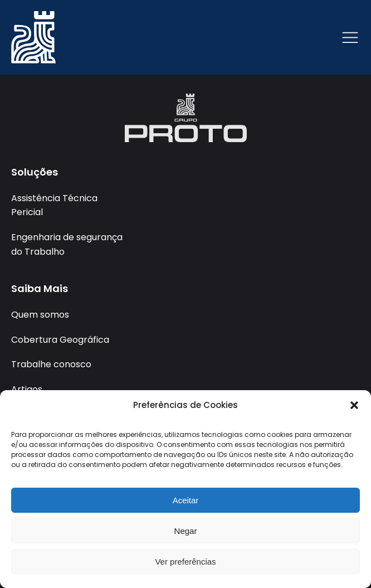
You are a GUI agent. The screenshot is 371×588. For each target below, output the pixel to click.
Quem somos (40, 315)
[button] (354, 405)
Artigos (27, 389)
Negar (186, 531)
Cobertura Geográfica (60, 340)
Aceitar (186, 500)
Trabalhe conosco (51, 364)
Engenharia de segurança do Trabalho (67, 244)
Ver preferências (185, 562)
